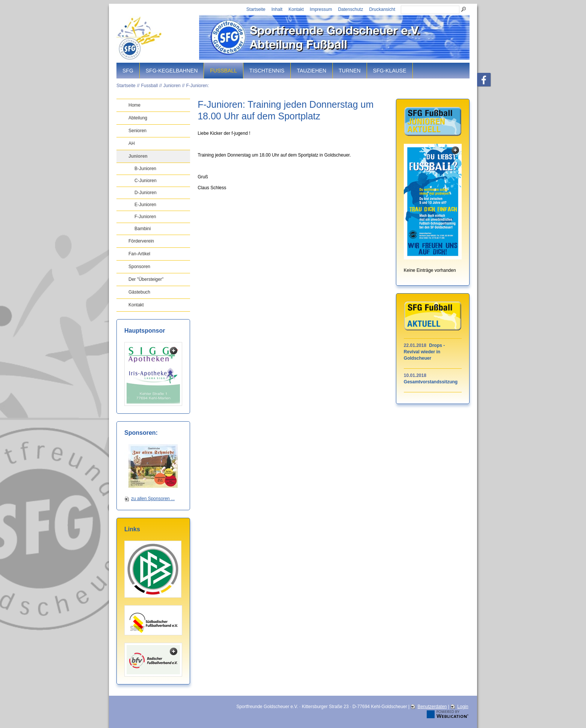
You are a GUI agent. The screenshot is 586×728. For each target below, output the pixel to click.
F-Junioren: (197, 86)
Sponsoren (139, 267)
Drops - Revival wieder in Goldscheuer (424, 352)
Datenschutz (351, 9)
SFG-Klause (390, 71)
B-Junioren (145, 169)
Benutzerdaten (432, 707)
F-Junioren (145, 217)
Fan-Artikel (139, 254)
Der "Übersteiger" (146, 279)
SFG (128, 71)
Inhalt (277, 9)
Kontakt (296, 9)
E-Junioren (145, 205)
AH (132, 143)
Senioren (137, 131)
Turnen (350, 71)
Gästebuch (139, 292)
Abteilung (138, 118)
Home (134, 105)
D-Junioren (146, 193)
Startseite (256, 9)
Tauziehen (311, 71)
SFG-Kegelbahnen (172, 71)
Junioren (172, 86)
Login (463, 707)
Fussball (224, 71)
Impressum (321, 9)
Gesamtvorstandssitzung (431, 382)
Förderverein (141, 241)
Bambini (143, 229)
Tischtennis (267, 71)
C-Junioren (146, 181)
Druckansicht (382, 9)
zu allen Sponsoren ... (153, 499)
